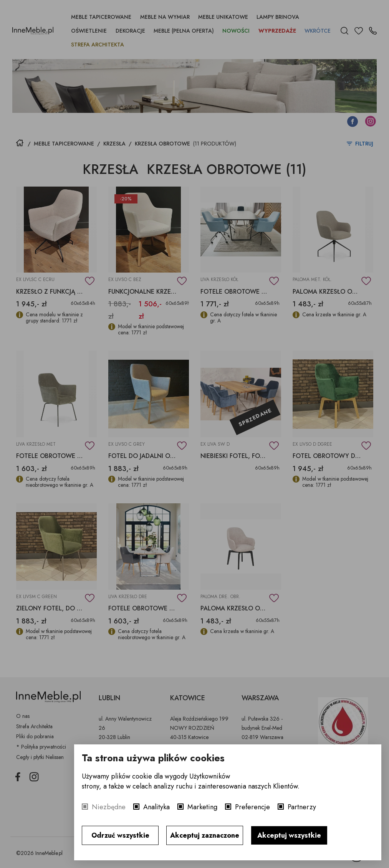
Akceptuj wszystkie (289, 835)
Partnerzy (302, 807)
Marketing (202, 807)
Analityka (156, 807)
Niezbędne (109, 807)
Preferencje (252, 807)
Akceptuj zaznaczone (205, 835)
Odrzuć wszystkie (120, 835)
